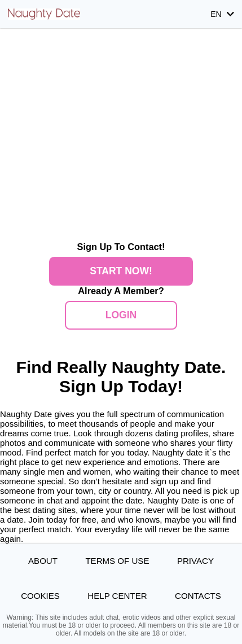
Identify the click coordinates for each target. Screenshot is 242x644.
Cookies (40, 596)
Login (121, 315)
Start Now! (121, 271)
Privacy (195, 561)
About (43, 561)
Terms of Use (117, 561)
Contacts (198, 596)
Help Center (117, 596)
